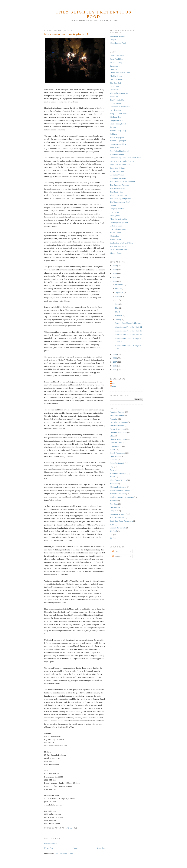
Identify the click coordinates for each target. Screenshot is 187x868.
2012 (115, 274)
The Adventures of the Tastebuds (123, 182)
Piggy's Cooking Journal (119, 151)
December (120, 285)
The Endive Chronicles (119, 93)
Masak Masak (115, 233)
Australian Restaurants (119, 422)
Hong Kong (114, 456)
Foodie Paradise (116, 103)
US (111, 538)
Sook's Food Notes (117, 171)
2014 (115, 266)
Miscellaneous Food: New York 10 (128, 335)
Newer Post (49, 848)
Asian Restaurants (117, 415)
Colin (113, 383)
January (119, 320)
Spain (112, 524)
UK (111, 535)
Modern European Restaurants (122, 497)
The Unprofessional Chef (120, 202)
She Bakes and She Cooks (120, 165)
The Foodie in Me (117, 100)
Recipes (113, 40)
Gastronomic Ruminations (120, 107)
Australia (114, 419)
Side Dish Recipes (117, 517)
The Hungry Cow (117, 192)
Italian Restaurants (117, 463)
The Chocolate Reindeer (119, 185)
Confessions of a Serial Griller (122, 243)
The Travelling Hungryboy (120, 199)
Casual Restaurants (117, 429)
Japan (112, 470)
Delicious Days (116, 226)
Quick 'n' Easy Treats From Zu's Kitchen (126, 158)
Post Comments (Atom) (64, 854)
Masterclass (114, 236)
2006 (115, 366)
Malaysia (114, 484)
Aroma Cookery (116, 62)
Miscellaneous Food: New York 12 (128, 327)
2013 (115, 270)
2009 (115, 354)
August (118, 296)
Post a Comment (51, 844)
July (117, 300)
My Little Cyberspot (118, 141)
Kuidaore (114, 134)
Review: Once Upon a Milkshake (128, 323)
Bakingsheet (115, 216)
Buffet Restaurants (117, 426)
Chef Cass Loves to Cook (120, 73)
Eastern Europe (116, 446)
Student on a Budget (118, 178)
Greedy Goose (116, 110)
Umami (113, 205)
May (117, 308)
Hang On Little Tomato (119, 113)
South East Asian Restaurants (121, 521)
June (117, 304)
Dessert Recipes (116, 443)
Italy (112, 466)
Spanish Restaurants (118, 528)
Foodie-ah (114, 97)
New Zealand (115, 507)
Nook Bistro (115, 148)
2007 (115, 362)
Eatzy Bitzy (114, 86)
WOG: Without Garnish (119, 250)
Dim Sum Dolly (116, 83)
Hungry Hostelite (117, 120)
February (119, 316)
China (112, 436)
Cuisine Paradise (116, 80)
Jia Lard (113, 127)
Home (75, 848)
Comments (117, 556)
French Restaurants (117, 453)
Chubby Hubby (116, 76)
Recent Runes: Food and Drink (122, 161)
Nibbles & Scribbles (118, 144)
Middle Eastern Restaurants (121, 490)
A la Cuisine (115, 212)
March (118, 312)
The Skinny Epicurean (119, 195)
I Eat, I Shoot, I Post (118, 124)
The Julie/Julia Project (119, 246)
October (119, 288)
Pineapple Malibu (117, 154)
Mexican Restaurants (118, 487)
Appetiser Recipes (117, 412)
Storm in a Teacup (117, 175)
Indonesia (114, 460)
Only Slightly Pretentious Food (94, 14)
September (120, 292)
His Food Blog (116, 117)
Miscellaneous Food (118, 43)
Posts (115, 551)
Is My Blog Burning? (118, 229)
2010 (115, 281)
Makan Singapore (117, 137)
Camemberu (115, 66)
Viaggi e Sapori (116, 253)
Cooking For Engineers (119, 222)
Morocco (113, 501)
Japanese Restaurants (118, 473)
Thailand (113, 531)
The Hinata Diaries (117, 188)
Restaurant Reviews (118, 36)
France (113, 449)
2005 (115, 370)
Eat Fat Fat (114, 90)
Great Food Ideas (117, 59)
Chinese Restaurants (118, 439)
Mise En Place (116, 239)
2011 (115, 277)
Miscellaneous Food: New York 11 (128, 331)
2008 (115, 358)
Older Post (101, 848)
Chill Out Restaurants (118, 433)
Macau (113, 477)
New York (114, 504)
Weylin (113, 386)
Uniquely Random (117, 209)
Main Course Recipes (118, 480)
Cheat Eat (114, 69)
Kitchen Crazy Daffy (118, 131)
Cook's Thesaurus (117, 56)
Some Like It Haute (118, 168)
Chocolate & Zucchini (119, 219)
